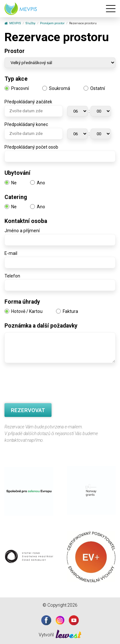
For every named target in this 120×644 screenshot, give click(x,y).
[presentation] (53, 384)
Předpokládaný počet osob (31, 147)
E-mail (11, 253)
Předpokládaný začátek (28, 102)
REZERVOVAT (28, 410)
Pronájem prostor (52, 23)
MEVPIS (13, 23)
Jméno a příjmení (22, 231)
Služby (30, 23)
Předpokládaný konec (26, 124)
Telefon (12, 276)
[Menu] (111, 9)
